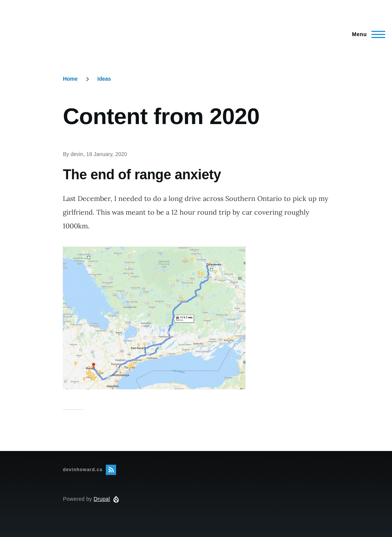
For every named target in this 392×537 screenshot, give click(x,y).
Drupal (102, 499)
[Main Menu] (366, 34)
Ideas (104, 79)
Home (70, 79)
